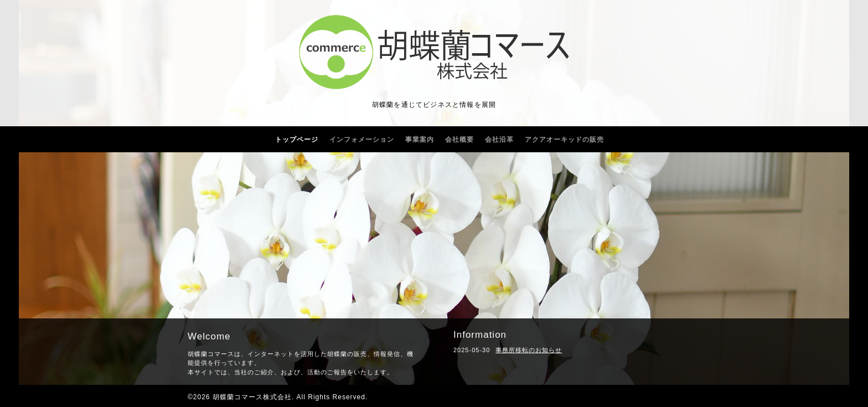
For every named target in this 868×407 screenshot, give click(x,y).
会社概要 (459, 140)
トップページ (297, 140)
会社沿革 (499, 140)
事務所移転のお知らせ (529, 350)
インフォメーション (362, 140)
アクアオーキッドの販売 (564, 140)
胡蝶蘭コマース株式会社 (252, 397)
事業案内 (420, 140)
